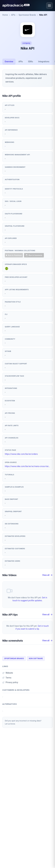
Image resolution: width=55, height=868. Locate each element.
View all (47, 575)
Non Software (36, 659)
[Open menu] (49, 6)
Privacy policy (10, 682)
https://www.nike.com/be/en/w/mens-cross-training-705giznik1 (27, 466)
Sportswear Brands (27, 15)
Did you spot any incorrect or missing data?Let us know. (23, 722)
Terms (7, 678)
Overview (9, 62)
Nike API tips (10, 615)
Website (8, 673)
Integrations (44, 62)
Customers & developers (16, 690)
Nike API (43, 15)
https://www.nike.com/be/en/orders (21, 454)
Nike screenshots (13, 641)
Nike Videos (9, 575)
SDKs (31, 62)
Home (5, 15)
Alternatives (10, 704)
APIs (13, 15)
